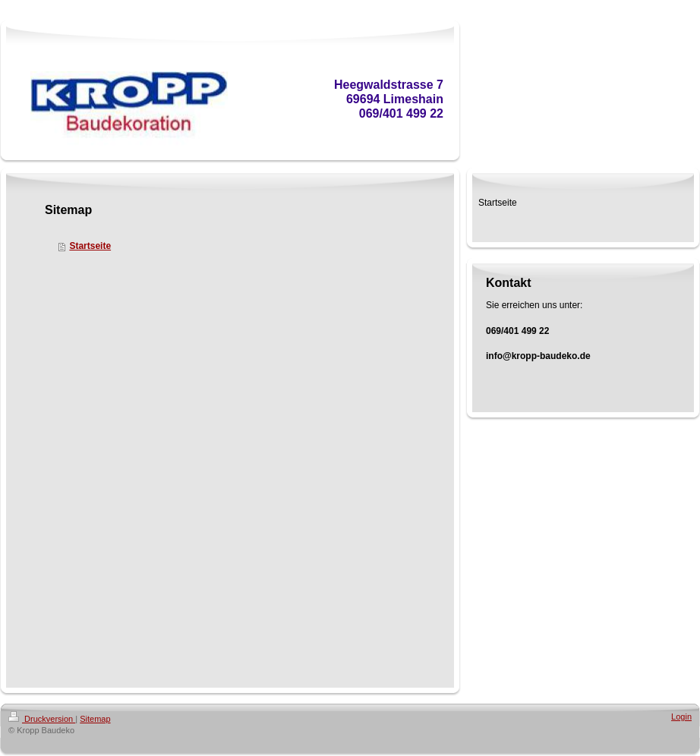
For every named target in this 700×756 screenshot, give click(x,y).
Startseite (90, 246)
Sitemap (95, 719)
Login (681, 717)
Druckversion (42, 719)
